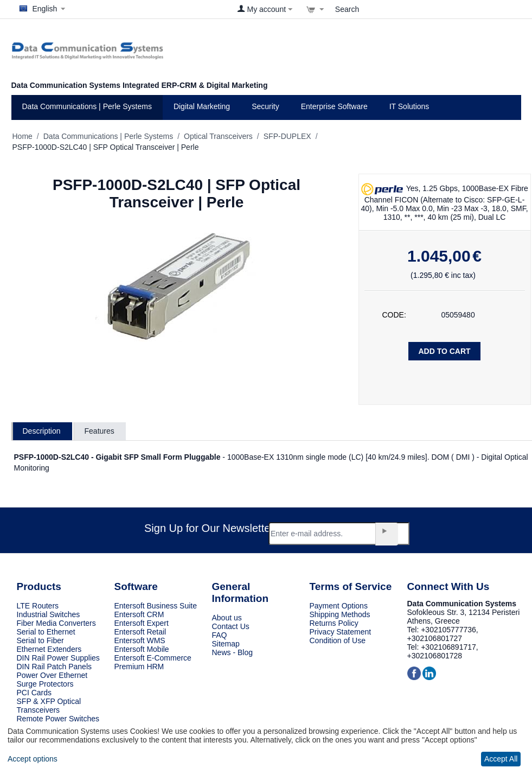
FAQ (220, 635)
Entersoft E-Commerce (153, 658)
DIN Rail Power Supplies (58, 658)
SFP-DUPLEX (287, 136)
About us (227, 618)
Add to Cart (444, 351)
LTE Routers (38, 606)
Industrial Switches (49, 614)
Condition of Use (338, 640)
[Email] (339, 534)
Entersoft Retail (140, 632)
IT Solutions (409, 106)
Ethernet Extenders (49, 649)
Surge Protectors (45, 684)
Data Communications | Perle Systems (87, 106)
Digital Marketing (202, 106)
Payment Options (339, 606)
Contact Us (231, 626)
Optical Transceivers (218, 136)
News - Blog (232, 652)
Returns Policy (334, 623)
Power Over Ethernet (52, 675)
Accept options (33, 759)
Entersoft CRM (139, 614)
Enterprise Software (334, 106)
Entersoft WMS (140, 640)
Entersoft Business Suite (156, 606)
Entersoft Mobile (142, 649)
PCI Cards (34, 693)
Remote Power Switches (58, 719)
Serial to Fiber (40, 640)
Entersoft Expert (142, 623)
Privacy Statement (341, 632)
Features (100, 431)
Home (23, 136)
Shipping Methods (340, 614)
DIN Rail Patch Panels (55, 667)
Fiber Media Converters (56, 623)
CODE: (394, 315)
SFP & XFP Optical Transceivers (49, 706)
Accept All (501, 759)
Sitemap (226, 644)
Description (42, 431)
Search (347, 9)
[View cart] (315, 9)
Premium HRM (139, 667)
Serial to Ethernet (46, 632)
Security (265, 106)
